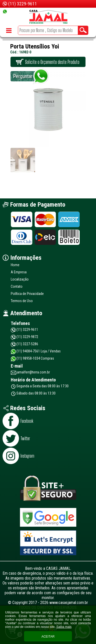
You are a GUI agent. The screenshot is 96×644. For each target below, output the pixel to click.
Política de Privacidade (27, 294)
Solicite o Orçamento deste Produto (52, 62)
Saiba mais (64, 627)
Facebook (27, 421)
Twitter (25, 438)
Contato (17, 286)
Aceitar (48, 637)
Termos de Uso (22, 301)
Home (15, 265)
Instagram (27, 456)
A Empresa (19, 272)
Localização (20, 279)
